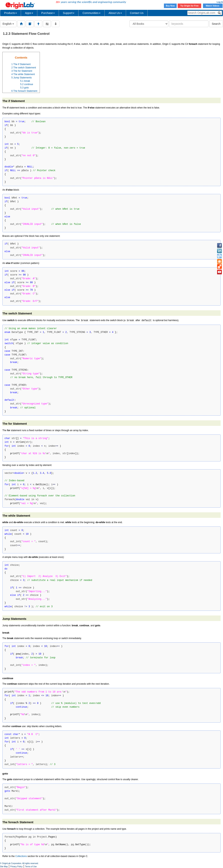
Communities (91, 13)
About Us (115, 13)
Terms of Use (31, 867)
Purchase (48, 13)
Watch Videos (213, 6)
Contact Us (137, 13)
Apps (29, 13)
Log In (220, 2)
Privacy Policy (16, 867)
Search (216, 24)
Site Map (4, 867)
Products (11, 13)
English (8, 24)
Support (69, 13)
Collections (21, 856)
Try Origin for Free (190, 6)
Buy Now (170, 6)
